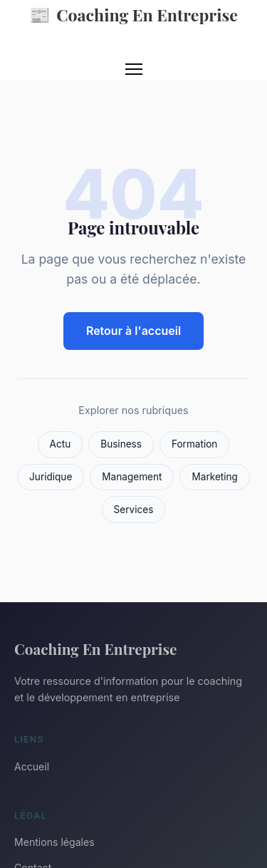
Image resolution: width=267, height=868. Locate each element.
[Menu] (134, 69)
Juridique (51, 477)
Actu (61, 444)
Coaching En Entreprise (133, 15)
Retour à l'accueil (133, 331)
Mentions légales (54, 842)
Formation (194, 444)
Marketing (214, 477)
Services (134, 510)
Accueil (32, 766)
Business (121, 444)
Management (132, 477)
